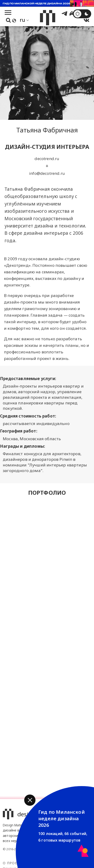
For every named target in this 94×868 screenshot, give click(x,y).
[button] (30, 800)
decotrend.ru (47, 159)
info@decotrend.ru (47, 173)
